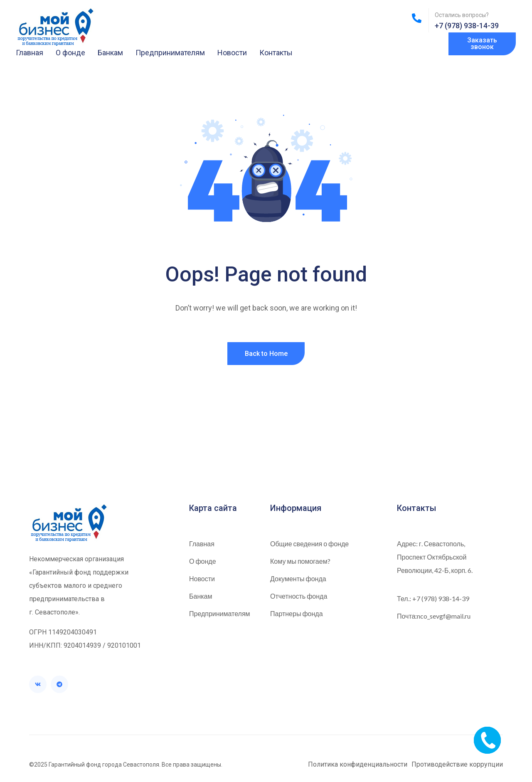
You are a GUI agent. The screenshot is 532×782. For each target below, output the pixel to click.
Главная (30, 53)
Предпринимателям (170, 53)
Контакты (276, 53)
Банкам (110, 53)
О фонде (70, 53)
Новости (232, 53)
